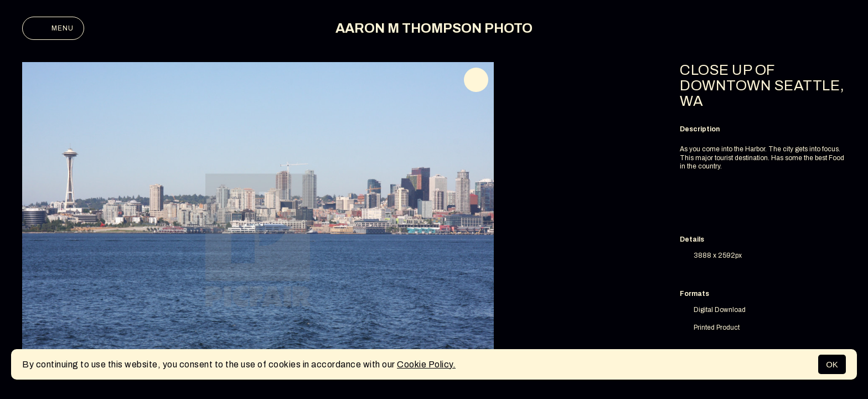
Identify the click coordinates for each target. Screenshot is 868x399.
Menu (53, 28)
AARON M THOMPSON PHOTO (434, 28)
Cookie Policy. (426, 364)
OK (832, 364)
